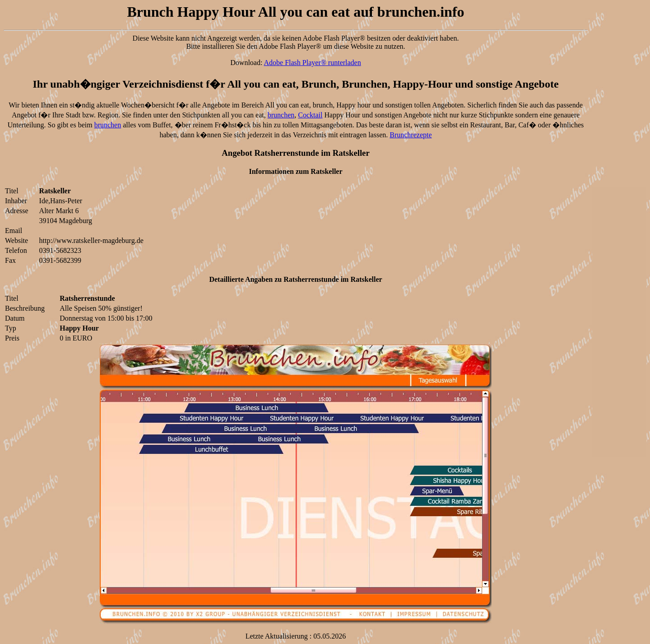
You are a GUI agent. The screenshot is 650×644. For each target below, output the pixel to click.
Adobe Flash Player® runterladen (313, 63)
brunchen (281, 115)
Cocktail (310, 115)
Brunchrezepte (411, 135)
